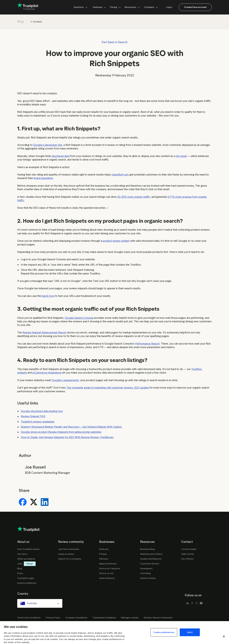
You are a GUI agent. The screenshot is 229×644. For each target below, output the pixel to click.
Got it (190, 638)
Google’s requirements (65, 380)
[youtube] (201, 603)
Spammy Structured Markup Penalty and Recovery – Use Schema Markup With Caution (71, 427)
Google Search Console (79, 318)
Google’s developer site (48, 145)
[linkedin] (188, 603)
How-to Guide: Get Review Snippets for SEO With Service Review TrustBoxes (67, 437)
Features (99, 7)
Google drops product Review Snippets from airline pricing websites (61, 432)
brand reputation (43, 178)
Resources (132, 7)
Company (151, 7)
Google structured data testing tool (42, 411)
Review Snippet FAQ (33, 416)
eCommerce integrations (47, 373)
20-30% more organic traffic (134, 197)
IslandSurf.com (120, 175)
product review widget (116, 241)
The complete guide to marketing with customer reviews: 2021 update (108, 388)
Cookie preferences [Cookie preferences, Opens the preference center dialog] (164, 638)
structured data (60, 156)
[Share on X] (34, 502)
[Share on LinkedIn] (45, 502)
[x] (197, 603)
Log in (169, 7)
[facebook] (192, 603)
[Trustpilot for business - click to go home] (28, 7)
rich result (181, 156)
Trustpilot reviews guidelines (38, 422)
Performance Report (147, 344)
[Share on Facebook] (23, 502)
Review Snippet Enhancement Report (45, 333)
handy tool (48, 296)
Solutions (81, 7)
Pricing (115, 7)
